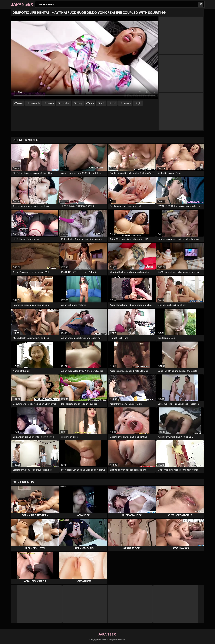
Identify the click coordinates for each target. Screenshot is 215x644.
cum (92, 103)
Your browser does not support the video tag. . (85, 58)
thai (114, 103)
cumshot (65, 103)
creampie (35, 103)
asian (20, 103)
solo (103, 103)
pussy (80, 103)
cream (50, 103)
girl (140, 103)
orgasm (127, 103)
